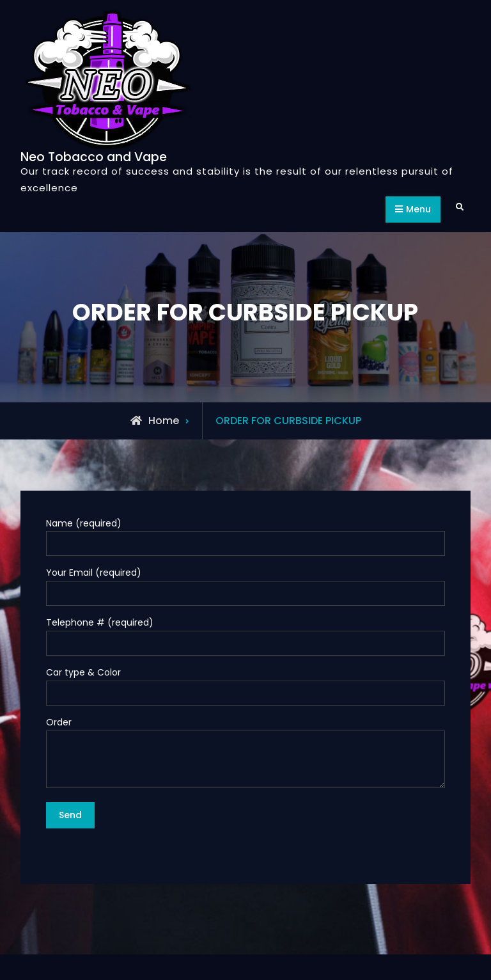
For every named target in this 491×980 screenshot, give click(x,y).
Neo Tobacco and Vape (94, 157)
